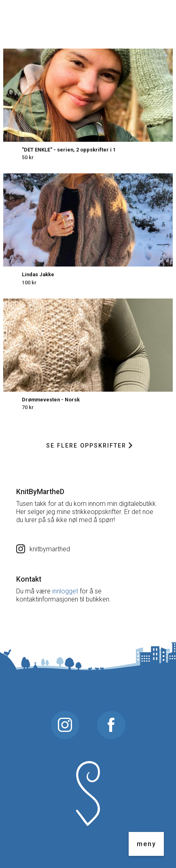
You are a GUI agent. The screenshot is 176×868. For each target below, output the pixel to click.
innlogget (65, 591)
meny (146, 844)
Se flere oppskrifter (89, 446)
